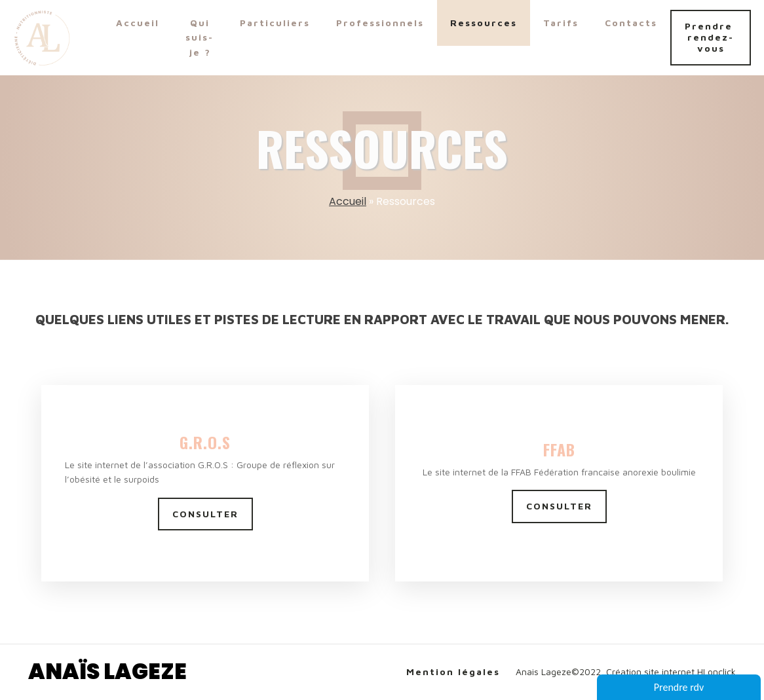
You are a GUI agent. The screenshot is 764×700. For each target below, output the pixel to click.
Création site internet (650, 672)
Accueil (138, 23)
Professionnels (380, 23)
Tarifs (561, 23)
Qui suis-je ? (200, 37)
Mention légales (453, 672)
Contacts (631, 23)
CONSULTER (205, 514)
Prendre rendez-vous (711, 37)
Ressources (484, 23)
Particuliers (275, 23)
